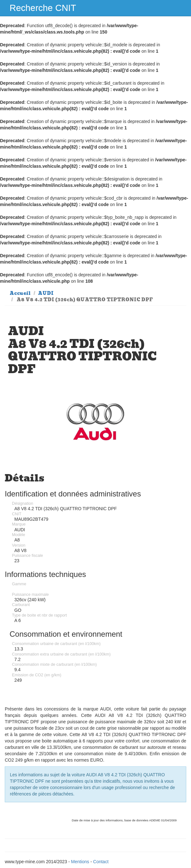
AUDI (46, 293)
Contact (101, 862)
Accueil (20, 293)
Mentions (80, 862)
